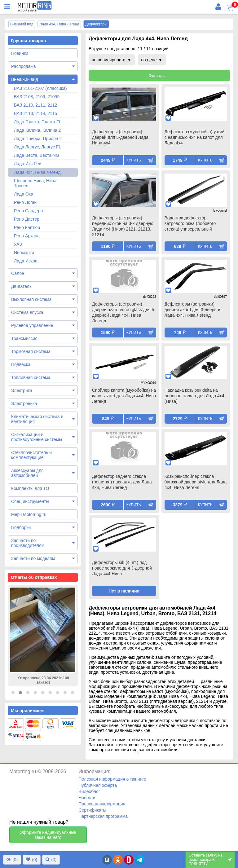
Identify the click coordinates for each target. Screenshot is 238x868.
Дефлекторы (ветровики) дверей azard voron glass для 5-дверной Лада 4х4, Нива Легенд (124, 312)
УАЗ (18, 244)
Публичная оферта (98, 785)
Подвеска (21, 364)
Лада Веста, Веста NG (37, 155)
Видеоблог (89, 791)
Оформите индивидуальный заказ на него (48, 835)
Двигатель (21, 286)
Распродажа (24, 66)
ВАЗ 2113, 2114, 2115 (35, 113)
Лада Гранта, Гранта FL (38, 122)
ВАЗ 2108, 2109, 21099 (37, 97)
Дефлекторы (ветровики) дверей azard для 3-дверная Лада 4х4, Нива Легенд (193, 310)
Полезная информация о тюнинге (112, 779)
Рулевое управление (32, 325)
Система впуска (27, 312)
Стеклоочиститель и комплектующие (31, 455)
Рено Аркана (27, 236)
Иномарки (24, 253)
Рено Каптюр (27, 227)
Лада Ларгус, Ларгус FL (37, 147)
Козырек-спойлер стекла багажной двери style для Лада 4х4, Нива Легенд (196, 482)
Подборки (21, 527)
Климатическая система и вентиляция (37, 419)
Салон (18, 273)
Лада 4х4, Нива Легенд (37, 172)
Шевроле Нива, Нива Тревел (35, 183)
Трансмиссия (24, 338)
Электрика (22, 390)
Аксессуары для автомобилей (27, 473)
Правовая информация (102, 804)
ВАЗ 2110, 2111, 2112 (35, 105)
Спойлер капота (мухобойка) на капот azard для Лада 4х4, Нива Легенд (124, 396)
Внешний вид (25, 79)
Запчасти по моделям (33, 558)
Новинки (20, 53)
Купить (134, 160)
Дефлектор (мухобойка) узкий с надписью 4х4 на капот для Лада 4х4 (195, 137)
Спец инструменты (30, 501)
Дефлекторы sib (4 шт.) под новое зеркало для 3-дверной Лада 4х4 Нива (122, 568)
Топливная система (31, 377)
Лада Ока (24, 194)
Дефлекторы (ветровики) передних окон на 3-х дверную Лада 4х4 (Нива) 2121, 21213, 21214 (123, 226)
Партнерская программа (103, 816)
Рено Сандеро (28, 211)
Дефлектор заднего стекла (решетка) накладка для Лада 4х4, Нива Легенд (122, 482)
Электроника (24, 403)
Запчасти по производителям (28, 543)
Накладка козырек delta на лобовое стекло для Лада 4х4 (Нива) (194, 396)
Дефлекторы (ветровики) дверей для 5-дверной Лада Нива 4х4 (120, 137)
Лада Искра (26, 261)
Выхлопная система (31, 299)
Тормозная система (31, 351)
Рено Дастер (27, 219)
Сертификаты (92, 810)
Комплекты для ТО (30, 488)
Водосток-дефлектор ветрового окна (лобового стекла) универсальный (190, 223)
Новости (87, 798)
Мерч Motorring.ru (29, 514)
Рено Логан (25, 202)
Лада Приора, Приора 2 (38, 139)
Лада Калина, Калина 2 (37, 130)
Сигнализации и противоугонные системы (37, 437)
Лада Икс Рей (28, 164)
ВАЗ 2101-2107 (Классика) (40, 88)
